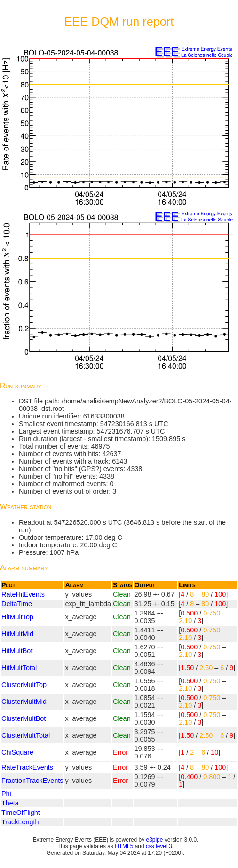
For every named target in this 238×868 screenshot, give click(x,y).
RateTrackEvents (27, 767)
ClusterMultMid (24, 702)
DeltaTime (17, 604)
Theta (10, 803)
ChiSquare (17, 752)
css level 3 (159, 846)
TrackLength (20, 822)
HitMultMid (17, 634)
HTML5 (124, 846)
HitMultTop (17, 617)
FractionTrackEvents (32, 781)
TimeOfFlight (21, 813)
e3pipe (155, 840)
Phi (6, 794)
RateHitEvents (23, 594)
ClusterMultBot (24, 718)
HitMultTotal (19, 668)
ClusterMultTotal (26, 735)
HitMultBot (17, 651)
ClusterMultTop (24, 685)
